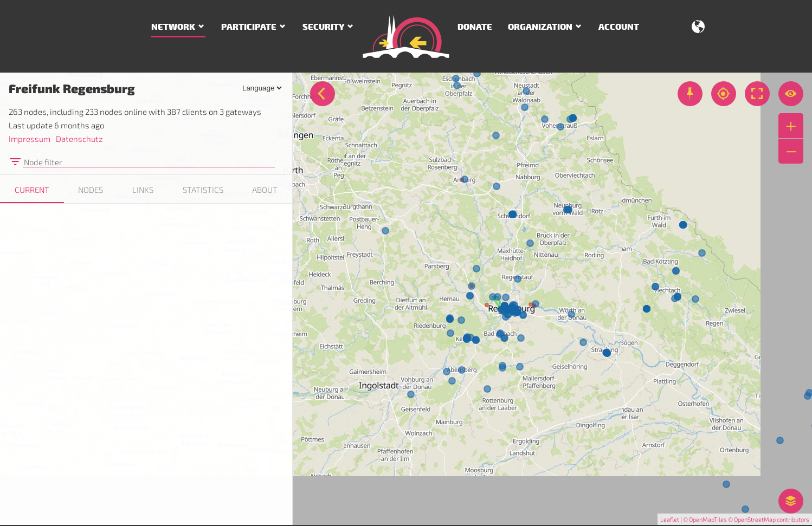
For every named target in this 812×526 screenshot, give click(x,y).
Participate (249, 27)
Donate (475, 27)
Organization (540, 27)
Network (173, 27)
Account (619, 27)
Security (323, 27)
